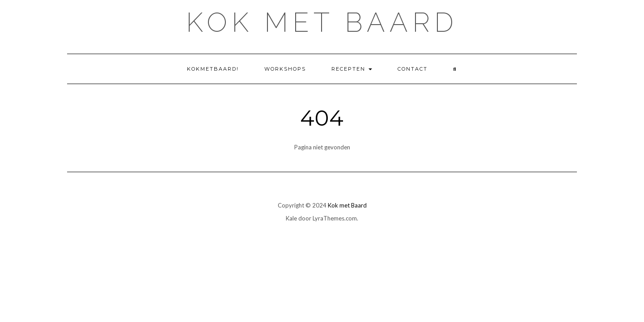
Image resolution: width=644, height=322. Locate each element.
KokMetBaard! (213, 69)
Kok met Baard (322, 22)
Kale (291, 218)
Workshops (285, 69)
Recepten (352, 69)
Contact (413, 69)
